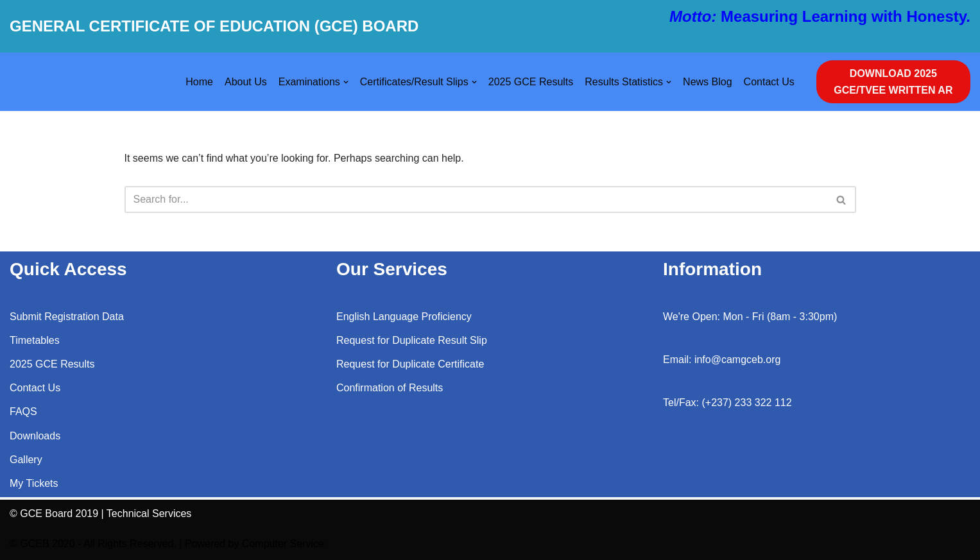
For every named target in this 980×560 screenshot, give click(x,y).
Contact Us (769, 82)
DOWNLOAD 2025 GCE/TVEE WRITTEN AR (893, 82)
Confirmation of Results (390, 388)
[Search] (476, 199)
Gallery (26, 460)
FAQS (23, 412)
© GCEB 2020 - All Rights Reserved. (93, 544)
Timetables (35, 340)
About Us (246, 82)
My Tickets (34, 483)
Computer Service (283, 544)
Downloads (35, 436)
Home (199, 82)
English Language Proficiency (404, 317)
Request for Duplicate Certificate (410, 364)
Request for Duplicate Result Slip (412, 340)
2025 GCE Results (531, 82)
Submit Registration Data (67, 317)
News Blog (707, 82)
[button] (346, 82)
